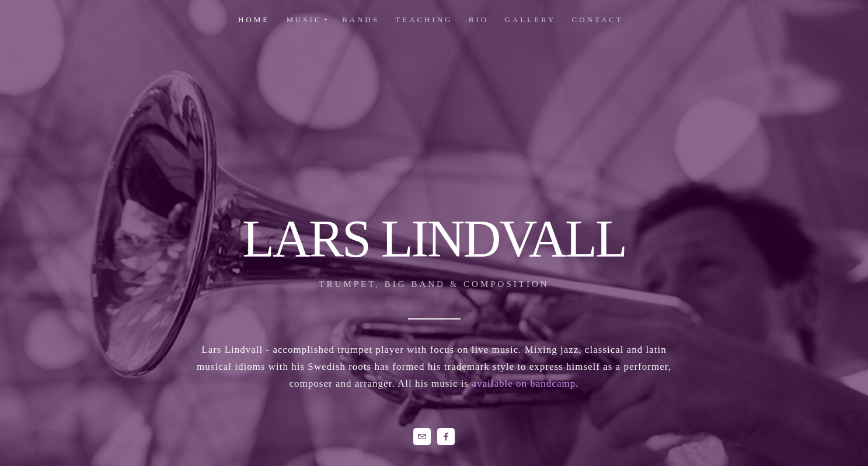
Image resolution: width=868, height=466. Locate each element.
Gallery (530, 20)
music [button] (304, 20)
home (254, 20)
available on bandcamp (524, 383)
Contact (598, 20)
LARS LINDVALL (434, 239)
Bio (479, 20)
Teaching (424, 20)
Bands (361, 20)
